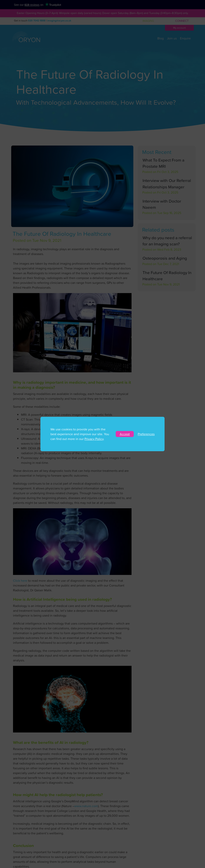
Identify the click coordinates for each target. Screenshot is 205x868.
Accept (125, 434)
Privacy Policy (94, 439)
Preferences (146, 434)
